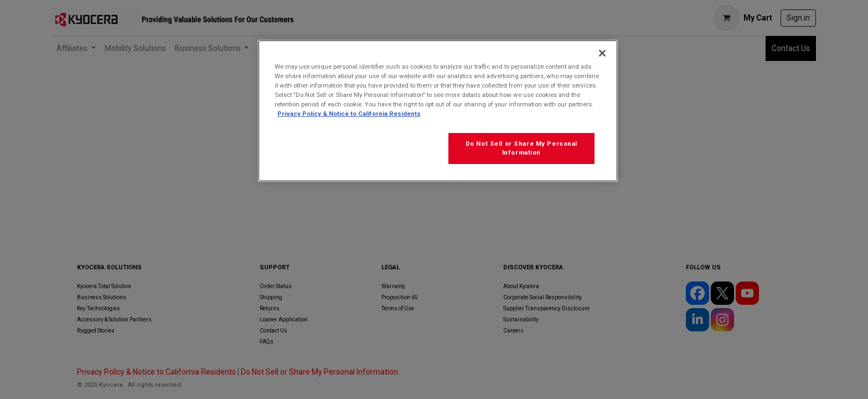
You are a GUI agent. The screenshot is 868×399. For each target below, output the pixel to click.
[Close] (602, 53)
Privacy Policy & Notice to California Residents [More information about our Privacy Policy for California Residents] (349, 114)
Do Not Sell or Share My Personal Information (521, 148)
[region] (438, 111)
